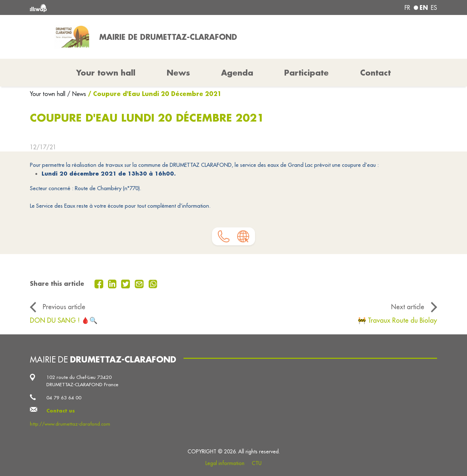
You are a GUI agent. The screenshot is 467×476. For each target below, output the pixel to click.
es (434, 8)
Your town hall (49, 94)
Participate (306, 73)
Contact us (61, 410)
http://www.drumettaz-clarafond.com (70, 424)
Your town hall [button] (106, 73)
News (178, 73)
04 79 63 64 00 (64, 398)
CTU (257, 463)
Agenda (237, 73)
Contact (375, 73)
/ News (77, 94)
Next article (408, 307)
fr (407, 8)
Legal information (225, 463)
